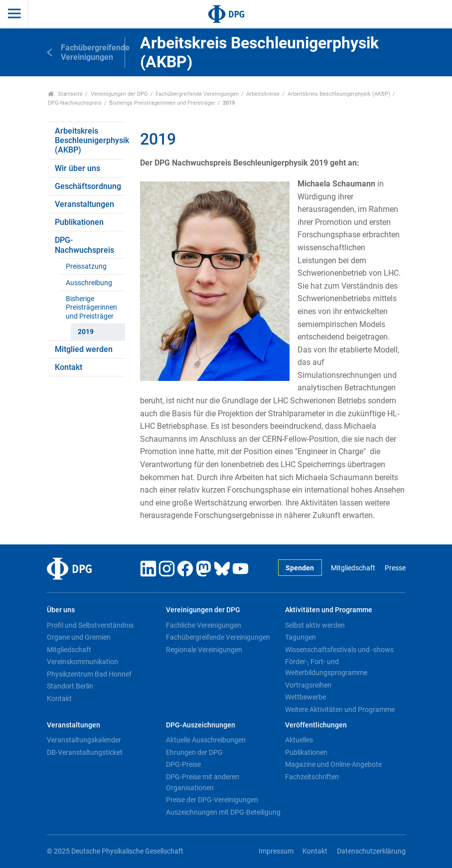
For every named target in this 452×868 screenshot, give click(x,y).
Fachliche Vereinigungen (204, 625)
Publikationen (79, 222)
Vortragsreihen (308, 685)
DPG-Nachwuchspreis (75, 103)
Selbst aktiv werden (315, 625)
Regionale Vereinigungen (204, 650)
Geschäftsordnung (88, 186)
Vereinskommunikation (82, 662)
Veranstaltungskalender (84, 740)
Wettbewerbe (305, 697)
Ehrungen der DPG (194, 752)
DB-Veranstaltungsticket (85, 752)
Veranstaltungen (84, 204)
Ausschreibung (89, 283)
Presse (395, 568)
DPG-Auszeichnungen (201, 725)
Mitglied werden (84, 349)
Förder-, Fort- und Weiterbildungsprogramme (326, 667)
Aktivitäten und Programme (329, 610)
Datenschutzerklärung (371, 851)
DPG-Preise (183, 764)
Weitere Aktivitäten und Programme (340, 709)
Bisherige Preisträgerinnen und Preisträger (162, 103)
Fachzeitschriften (312, 777)
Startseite (66, 94)
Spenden (300, 568)
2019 (86, 332)
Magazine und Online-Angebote (333, 764)
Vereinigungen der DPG (119, 94)
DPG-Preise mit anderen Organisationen (203, 782)
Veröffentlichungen (316, 725)
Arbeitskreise (263, 94)
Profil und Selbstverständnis (90, 625)
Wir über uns (77, 168)
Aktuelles (299, 740)
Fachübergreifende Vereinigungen (197, 94)
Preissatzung (86, 266)
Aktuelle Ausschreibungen (206, 740)
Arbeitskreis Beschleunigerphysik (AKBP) (339, 94)
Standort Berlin (70, 686)
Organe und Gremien (79, 637)
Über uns (61, 610)
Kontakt (69, 367)
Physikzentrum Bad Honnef (89, 674)
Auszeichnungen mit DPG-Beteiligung (223, 812)
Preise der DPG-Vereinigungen (212, 800)
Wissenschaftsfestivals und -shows (339, 650)
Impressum (276, 851)
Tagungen (301, 637)
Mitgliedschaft (353, 568)
